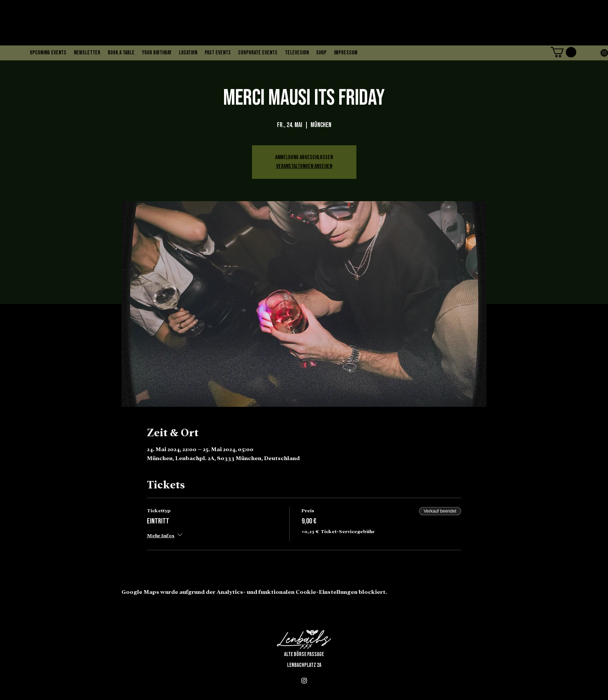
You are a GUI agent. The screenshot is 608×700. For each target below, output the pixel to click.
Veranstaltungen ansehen (304, 166)
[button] (563, 52)
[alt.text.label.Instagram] (604, 53)
